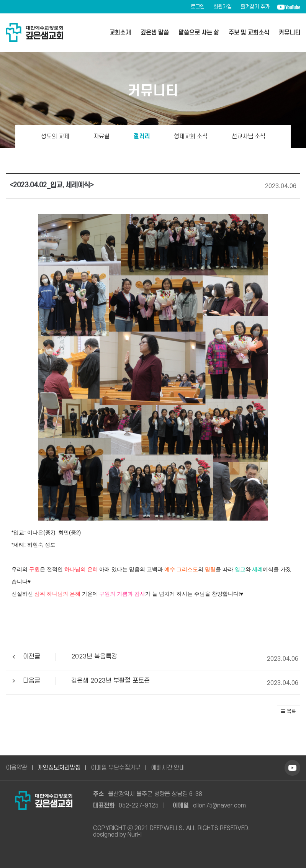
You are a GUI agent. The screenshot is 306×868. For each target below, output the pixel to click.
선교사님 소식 (249, 136)
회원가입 (223, 7)
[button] (152, 659)
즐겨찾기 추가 (255, 7)
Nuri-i (135, 835)
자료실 (101, 136)
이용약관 (16, 768)
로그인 (198, 7)
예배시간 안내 (168, 768)
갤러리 (142, 136)
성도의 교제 (55, 136)
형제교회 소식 (191, 136)
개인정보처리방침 (59, 768)
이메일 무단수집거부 (116, 768)
